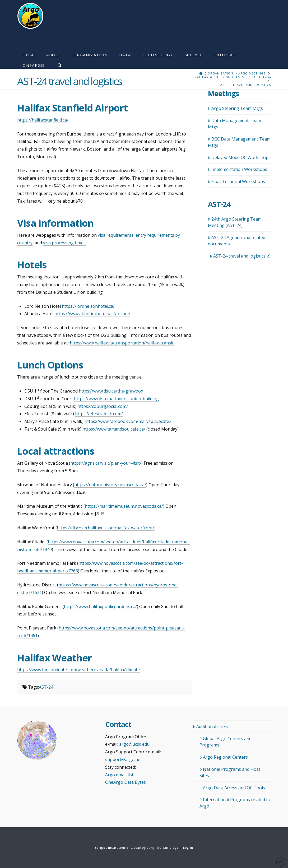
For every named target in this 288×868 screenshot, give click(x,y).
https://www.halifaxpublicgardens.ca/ (100, 606)
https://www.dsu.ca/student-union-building (116, 399)
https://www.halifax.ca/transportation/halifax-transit (122, 343)
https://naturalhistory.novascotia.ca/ (110, 485)
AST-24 (46, 687)
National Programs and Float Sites (230, 772)
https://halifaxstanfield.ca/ (43, 120)
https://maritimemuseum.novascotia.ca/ (124, 506)
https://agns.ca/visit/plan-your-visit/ (106, 463)
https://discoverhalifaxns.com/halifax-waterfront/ (106, 528)
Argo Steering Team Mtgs (235, 108)
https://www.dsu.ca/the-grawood (111, 391)
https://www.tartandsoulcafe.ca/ (114, 429)
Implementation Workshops (238, 169)
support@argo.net (124, 759)
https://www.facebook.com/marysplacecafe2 (128, 421)
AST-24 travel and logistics (240, 256)
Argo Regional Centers (224, 757)
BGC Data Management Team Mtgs (239, 142)
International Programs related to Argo (235, 803)
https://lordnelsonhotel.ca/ (88, 306)
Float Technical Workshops (236, 181)
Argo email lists (120, 775)
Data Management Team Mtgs (234, 124)
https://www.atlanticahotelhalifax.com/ (92, 314)
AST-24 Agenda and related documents (237, 241)
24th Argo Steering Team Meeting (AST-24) (235, 222)
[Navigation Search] (57, 63)
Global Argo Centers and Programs (226, 742)
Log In (188, 848)
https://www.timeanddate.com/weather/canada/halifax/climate (78, 670)
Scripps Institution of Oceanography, (125, 848)
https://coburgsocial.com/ (103, 406)
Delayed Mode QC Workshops (239, 157)
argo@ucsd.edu (134, 744)
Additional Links (210, 726)
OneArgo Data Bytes (126, 782)
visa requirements (116, 235)
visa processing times (64, 243)
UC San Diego (168, 848)
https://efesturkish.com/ (99, 414)
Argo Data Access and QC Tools (232, 788)
